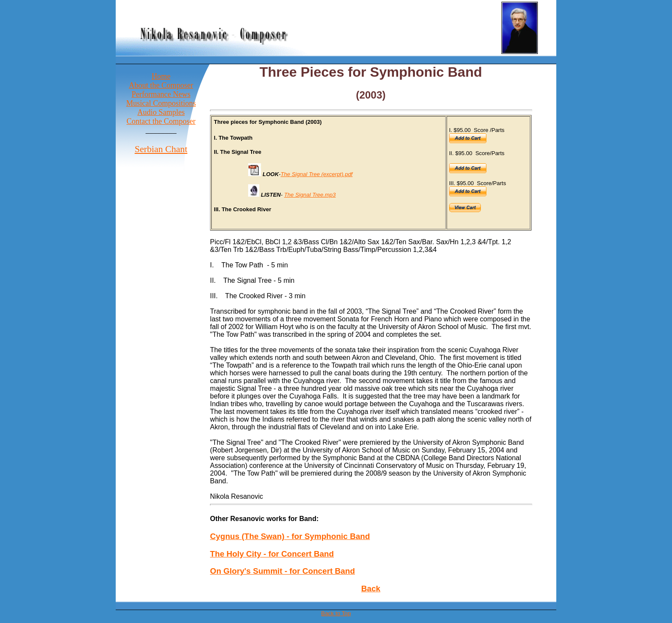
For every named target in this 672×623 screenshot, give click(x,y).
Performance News (161, 94)
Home (161, 76)
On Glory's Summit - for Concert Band (282, 571)
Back (371, 589)
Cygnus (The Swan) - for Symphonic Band (290, 536)
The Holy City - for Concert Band (272, 554)
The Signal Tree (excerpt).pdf (317, 174)
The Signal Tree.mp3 (310, 195)
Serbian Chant (161, 149)
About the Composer (161, 85)
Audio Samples (161, 112)
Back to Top (336, 613)
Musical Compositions (161, 103)
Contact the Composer (161, 121)
